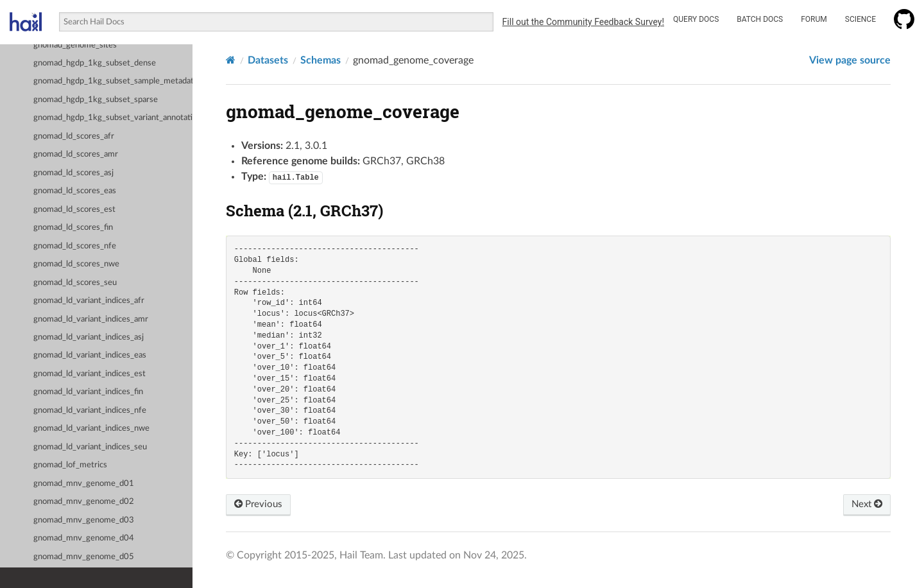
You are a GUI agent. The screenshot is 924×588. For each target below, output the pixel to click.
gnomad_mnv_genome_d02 (84, 502)
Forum (814, 19)
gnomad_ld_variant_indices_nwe (91, 428)
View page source (850, 60)
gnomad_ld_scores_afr (74, 136)
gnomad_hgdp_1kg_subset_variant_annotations (113, 118)
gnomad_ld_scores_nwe (76, 264)
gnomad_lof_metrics (70, 465)
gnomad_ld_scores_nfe (75, 246)
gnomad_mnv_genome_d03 (84, 520)
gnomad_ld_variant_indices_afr (89, 301)
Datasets (268, 60)
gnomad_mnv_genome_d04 (84, 538)
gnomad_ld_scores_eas (75, 191)
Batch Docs (760, 19)
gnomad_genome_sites (75, 45)
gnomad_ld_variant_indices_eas (90, 355)
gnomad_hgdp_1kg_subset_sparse (96, 100)
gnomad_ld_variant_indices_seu (90, 447)
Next (866, 505)
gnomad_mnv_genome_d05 (84, 557)
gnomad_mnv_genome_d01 (84, 484)
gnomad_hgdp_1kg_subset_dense (95, 63)
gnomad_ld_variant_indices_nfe (90, 411)
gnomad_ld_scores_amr (76, 154)
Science (860, 19)
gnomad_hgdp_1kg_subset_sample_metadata (113, 81)
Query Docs (696, 19)
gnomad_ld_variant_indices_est (90, 374)
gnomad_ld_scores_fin (73, 228)
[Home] (231, 60)
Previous (260, 505)
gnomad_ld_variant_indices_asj (89, 337)
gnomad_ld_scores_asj (73, 173)
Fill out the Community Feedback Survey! (583, 22)
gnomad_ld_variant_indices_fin (88, 392)
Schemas (321, 60)
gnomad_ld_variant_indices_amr (91, 319)
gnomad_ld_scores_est (74, 210)
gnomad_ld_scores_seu (75, 283)
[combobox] (276, 22)
